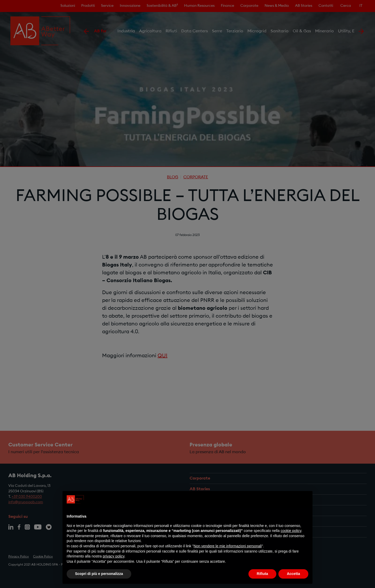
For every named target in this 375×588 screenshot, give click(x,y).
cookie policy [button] (291, 531)
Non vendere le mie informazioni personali (227, 546)
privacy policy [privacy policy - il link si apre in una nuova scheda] (114, 556)
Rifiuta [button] (262, 574)
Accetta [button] (293, 574)
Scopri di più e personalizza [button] (99, 574)
